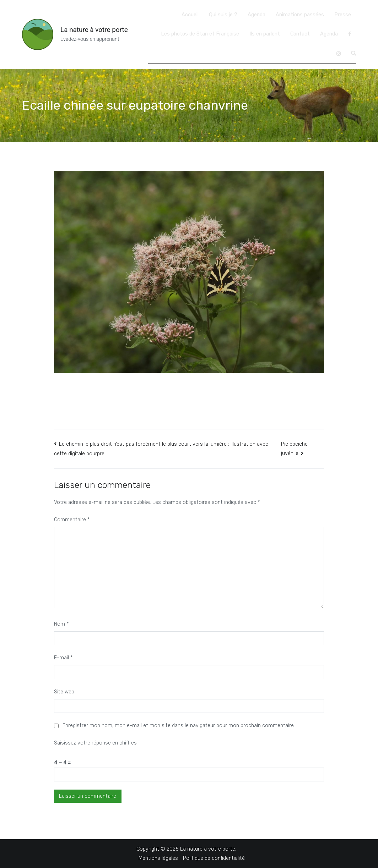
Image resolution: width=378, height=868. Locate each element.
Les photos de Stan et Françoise (200, 34)
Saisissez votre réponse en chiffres (95, 743)
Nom (61, 624)
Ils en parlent (265, 34)
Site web (64, 692)
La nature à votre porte (94, 30)
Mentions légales (158, 858)
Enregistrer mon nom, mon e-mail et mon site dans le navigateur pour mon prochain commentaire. (179, 726)
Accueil (190, 15)
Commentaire (72, 520)
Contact (300, 34)
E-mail (63, 658)
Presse (343, 15)
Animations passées (300, 15)
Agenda (256, 15)
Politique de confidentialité (214, 858)
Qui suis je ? (223, 15)
